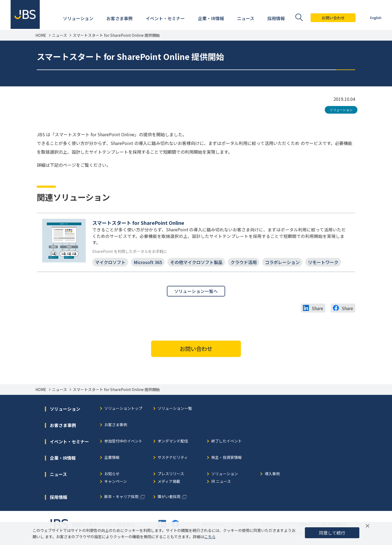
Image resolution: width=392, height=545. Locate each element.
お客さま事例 (116, 426)
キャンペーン (116, 483)
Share (317, 309)
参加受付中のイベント (123, 442)
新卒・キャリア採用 (121, 498)
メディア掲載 (169, 483)
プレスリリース (171, 475)
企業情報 (112, 459)
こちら (210, 537)
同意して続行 (332, 533)
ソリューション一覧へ (196, 292)
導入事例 (272, 475)
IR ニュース (221, 483)
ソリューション (341, 110)
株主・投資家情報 (226, 459)
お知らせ (112, 475)
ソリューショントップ (123, 410)
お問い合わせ (333, 18)
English (376, 18)
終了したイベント (226, 442)
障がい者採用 (169, 498)
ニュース (59, 35)
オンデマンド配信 (173, 442)
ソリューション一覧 (175, 410)
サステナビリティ (173, 459)
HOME (41, 35)
